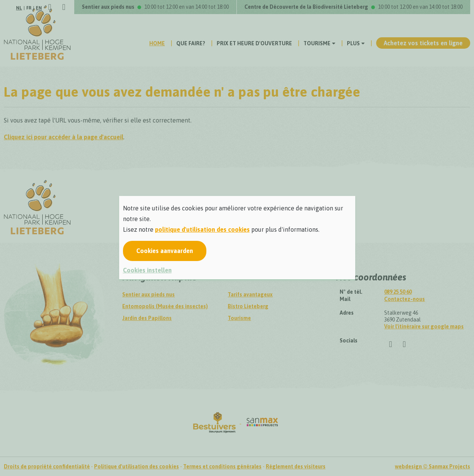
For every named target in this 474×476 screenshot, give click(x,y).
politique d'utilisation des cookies (202, 229)
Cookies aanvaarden (165, 251)
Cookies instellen (147, 270)
